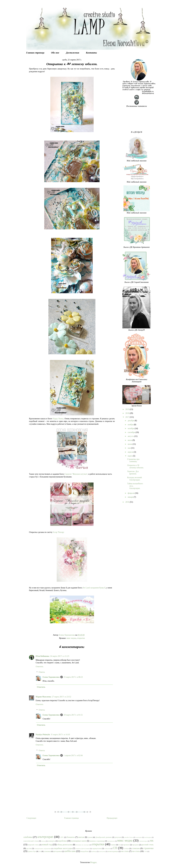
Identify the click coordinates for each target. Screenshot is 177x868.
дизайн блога (129, 837)
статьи (126, 848)
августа (131, 436)
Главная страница (35, 53)
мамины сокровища (97, 841)
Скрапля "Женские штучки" (76, 474)
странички (148, 848)
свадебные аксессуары (63, 848)
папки (113, 845)
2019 (128, 409)
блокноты (71, 837)
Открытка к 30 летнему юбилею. (136, 466)
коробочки (62, 841)
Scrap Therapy (58, 532)
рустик (29, 848)
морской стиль (33, 845)
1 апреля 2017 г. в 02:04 (73, 755)
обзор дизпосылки (65, 845)
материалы (111, 841)
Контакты (91, 53)
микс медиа (71, 638)
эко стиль (125, 851)
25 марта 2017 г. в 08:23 (73, 677)
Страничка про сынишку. (133, 460)
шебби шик (70, 851)
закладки (139, 837)
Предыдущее (112, 818)
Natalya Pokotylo (43, 735)
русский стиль (148, 845)
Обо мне (55, 53)
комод (43, 841)
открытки (81, 638)
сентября (132, 432)
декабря (131, 421)
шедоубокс (85, 851)
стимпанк (136, 848)
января (131, 497)
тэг (40, 851)
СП (115, 848)
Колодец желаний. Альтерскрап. (135, 479)
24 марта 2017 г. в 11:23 (60, 656)
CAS (146, 851)
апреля (131, 452)
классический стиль (31, 841)
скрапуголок (97, 848)
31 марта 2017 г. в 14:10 (60, 735)
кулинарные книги (79, 841)
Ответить (39, 667)
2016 (128, 502)
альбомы (28, 837)
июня (130, 444)
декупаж (118, 837)
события (107, 848)
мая (129, 448)
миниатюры (143, 841)
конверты (52, 841)
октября (131, 428)
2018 (128, 413)
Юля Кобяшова (42, 656)
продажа (136, 845)
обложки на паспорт (82, 845)
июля (130, 440)
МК (152, 841)
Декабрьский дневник (104, 837)
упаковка (47, 851)
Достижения (73, 53)
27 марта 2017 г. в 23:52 (62, 697)
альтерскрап (45, 837)
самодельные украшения (43, 848)
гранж (90, 837)
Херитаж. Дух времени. (133, 473)
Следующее (31, 818)
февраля (131, 493)
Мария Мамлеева (43, 697)
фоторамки (57, 851)
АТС (62, 837)
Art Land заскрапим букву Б (94, 588)
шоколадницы (113, 851)
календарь (148, 837)
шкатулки (102, 851)
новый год (47, 845)
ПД (120, 845)
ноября (131, 425)
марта (130, 456)
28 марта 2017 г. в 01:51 (73, 715)
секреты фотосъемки (83, 848)
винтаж (81, 837)
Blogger (93, 862)
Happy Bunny (58, 419)
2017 (128, 417)
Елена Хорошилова (51, 677)
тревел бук (32, 851)
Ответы (42, 672)
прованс (126, 845)
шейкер (94, 851)
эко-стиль (136, 851)
